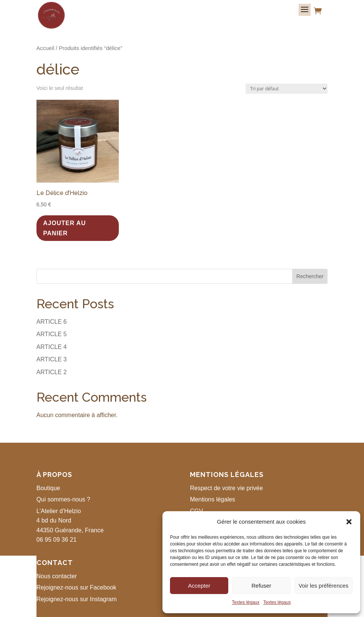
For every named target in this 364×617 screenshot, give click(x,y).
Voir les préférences (324, 586)
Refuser (262, 586)
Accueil (45, 48)
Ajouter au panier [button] (64, 228)
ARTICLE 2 (52, 372)
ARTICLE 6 (52, 322)
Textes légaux (246, 602)
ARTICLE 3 (52, 359)
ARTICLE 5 (52, 334)
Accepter (199, 586)
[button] (349, 522)
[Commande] (287, 89)
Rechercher (310, 276)
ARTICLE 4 (52, 347)
